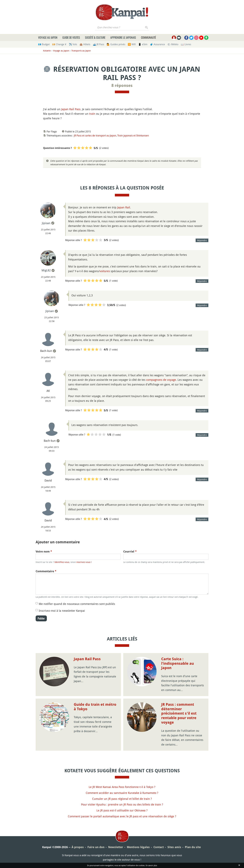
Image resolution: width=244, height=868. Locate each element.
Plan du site (193, 847)
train (92, 114)
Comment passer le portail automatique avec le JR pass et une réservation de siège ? (122, 816)
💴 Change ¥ (59, 44)
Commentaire (46, 571)
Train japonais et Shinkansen (133, 136)
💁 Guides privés (116, 44)
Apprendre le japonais (123, 37)
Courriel (130, 551)
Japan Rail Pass (71, 109)
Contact (159, 847)
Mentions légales (138, 847)
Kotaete (47, 51)
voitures (105, 271)
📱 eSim (143, 44)
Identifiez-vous (62, 562)
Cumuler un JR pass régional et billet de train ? (122, 799)
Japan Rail (124, 207)
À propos (78, 847)
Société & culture (95, 37)
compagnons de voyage (161, 380)
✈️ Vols (73, 44)
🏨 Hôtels (85, 44)
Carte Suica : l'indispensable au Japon (178, 663)
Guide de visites (71, 37)
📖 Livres (186, 44)
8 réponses (122, 85)
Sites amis (174, 847)
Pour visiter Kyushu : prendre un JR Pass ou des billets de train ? (122, 804)
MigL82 (46, 270)
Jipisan (46, 223)
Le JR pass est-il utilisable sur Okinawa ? (122, 810)
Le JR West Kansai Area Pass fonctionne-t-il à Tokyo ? (122, 787)
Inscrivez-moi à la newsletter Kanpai (62, 611)
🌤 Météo (173, 44)
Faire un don (96, 847)
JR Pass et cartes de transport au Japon (95, 136)
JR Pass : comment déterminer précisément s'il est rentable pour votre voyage (179, 713)
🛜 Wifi (132, 44)
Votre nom (44, 551)
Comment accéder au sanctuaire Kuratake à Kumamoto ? (122, 793)
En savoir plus (151, 865)
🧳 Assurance (157, 44)
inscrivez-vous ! (84, 562)
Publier (41, 618)
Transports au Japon (81, 51)
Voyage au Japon (48, 37)
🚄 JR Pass (98, 44)
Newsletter (116, 847)
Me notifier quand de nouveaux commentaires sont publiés (77, 604)
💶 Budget (44, 44)
